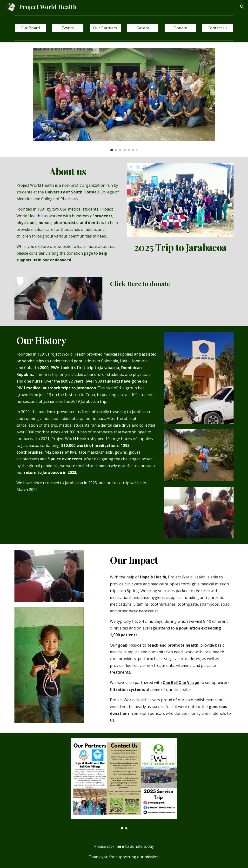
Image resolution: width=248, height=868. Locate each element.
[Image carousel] (124, 100)
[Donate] (180, 28)
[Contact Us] (218, 28)
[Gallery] (143, 28)
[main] (68, 214)
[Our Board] (30, 28)
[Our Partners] (105, 28)
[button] (242, 7)
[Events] (68, 28)
